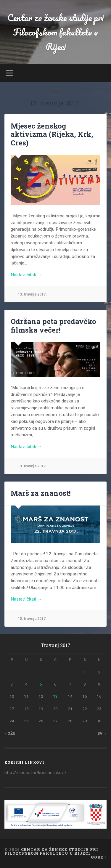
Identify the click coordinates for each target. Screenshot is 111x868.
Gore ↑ (99, 857)
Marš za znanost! (41, 493)
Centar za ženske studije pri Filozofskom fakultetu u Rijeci (55, 32)
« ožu (10, 733)
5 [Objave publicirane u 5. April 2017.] (41, 684)
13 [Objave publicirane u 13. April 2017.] (55, 696)
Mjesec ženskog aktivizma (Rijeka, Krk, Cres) (52, 134)
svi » (102, 733)
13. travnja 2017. (32, 294)
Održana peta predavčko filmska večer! (53, 326)
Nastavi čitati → (26, 275)
